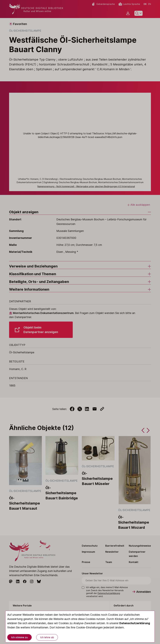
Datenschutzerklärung (135, 623)
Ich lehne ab (47, 637)
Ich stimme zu (19, 637)
